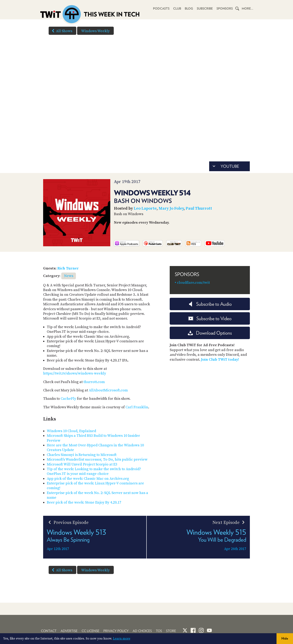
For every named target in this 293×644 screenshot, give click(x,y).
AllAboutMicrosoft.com (108, 390)
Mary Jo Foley (171, 209)
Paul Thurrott (199, 209)
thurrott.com (94, 382)
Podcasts (161, 9)
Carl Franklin (137, 407)
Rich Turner (68, 268)
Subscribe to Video (210, 318)
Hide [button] (285, 638)
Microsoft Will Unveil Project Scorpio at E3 (82, 464)
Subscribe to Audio (210, 304)
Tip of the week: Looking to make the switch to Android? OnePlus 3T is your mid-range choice (94, 471)
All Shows (61, 31)
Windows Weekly (95, 31)
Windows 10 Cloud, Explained (71, 431)
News (69, 276)
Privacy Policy (116, 631)
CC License (90, 631)
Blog (189, 9)
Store (171, 631)
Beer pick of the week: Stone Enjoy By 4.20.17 (84, 502)
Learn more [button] (122, 639)
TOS (159, 631)
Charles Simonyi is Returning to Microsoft (82, 455)
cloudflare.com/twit (193, 283)
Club (177, 9)
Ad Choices (142, 631)
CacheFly (68, 399)
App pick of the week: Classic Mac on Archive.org (88, 479)
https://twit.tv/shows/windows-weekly (75, 373)
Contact (49, 631)
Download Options (210, 333)
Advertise (69, 631)
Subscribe (205, 9)
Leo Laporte (145, 209)
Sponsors (225, 9)
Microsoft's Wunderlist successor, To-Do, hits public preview (97, 459)
